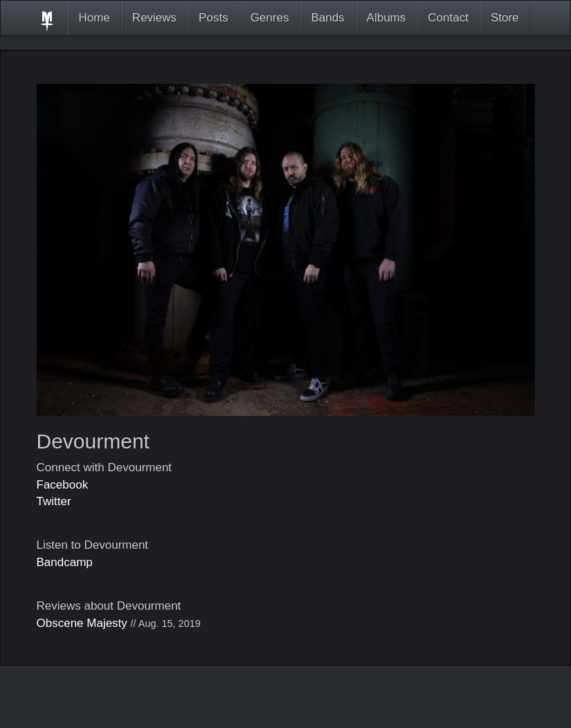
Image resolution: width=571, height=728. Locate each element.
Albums (387, 18)
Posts (214, 18)
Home (94, 18)
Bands (327, 18)
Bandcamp (65, 562)
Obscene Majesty (82, 623)
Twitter (54, 501)
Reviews (154, 18)
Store (505, 18)
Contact (448, 18)
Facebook (63, 485)
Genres (270, 18)
